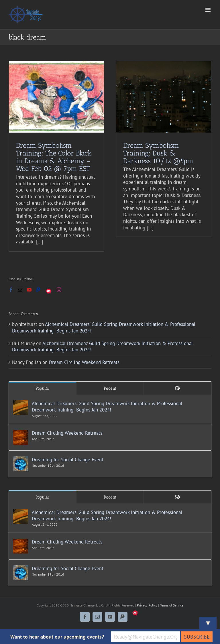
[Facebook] (11, 290)
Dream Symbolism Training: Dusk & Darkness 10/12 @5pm (158, 153)
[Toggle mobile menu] (208, 10)
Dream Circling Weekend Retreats (84, 362)
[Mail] (20, 290)
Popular (43, 388)
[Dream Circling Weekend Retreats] (21, 433)
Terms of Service (172, 605)
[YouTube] (29, 290)
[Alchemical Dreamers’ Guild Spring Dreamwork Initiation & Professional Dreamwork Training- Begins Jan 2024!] (21, 403)
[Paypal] (38, 290)
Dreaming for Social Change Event (68, 460)
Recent (110, 388)
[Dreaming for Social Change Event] (21, 460)
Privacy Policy (147, 605)
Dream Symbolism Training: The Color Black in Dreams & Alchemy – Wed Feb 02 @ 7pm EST (54, 157)
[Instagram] (59, 290)
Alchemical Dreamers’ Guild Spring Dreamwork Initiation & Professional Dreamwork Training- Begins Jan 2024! (107, 407)
